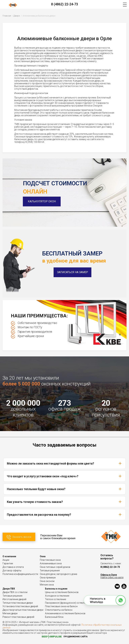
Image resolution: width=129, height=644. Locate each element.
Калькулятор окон (42, 201)
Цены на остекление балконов (62, 592)
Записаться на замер (73, 272)
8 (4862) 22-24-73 (64, 4)
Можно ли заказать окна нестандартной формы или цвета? (64, 463)
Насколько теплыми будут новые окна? (64, 489)
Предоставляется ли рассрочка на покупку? (64, 514)
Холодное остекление (57, 596)
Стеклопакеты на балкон (59, 610)
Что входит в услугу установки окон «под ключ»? (64, 476)
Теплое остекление (56, 599)
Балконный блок (54, 617)
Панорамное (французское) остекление (67, 603)
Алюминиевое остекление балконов (65, 613)
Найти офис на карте (112, 577)
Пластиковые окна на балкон (61, 606)
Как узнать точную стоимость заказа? (64, 502)
